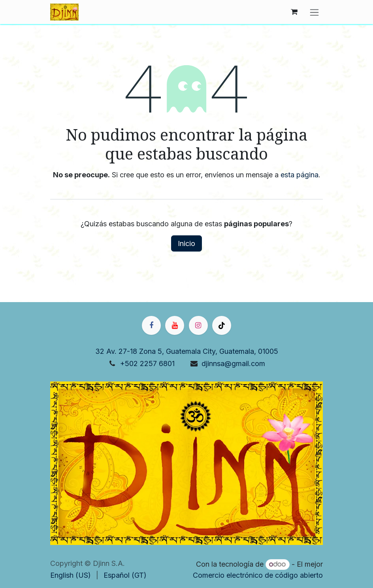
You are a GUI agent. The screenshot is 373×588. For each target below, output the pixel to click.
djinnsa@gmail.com (233, 364)
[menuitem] (71, 575)
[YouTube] (175, 325)
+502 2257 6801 (147, 364)
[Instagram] (198, 325)
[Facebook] (151, 325)
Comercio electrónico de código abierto (258, 575)
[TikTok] (222, 325)
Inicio (186, 243)
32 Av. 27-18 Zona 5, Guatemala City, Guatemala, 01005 (187, 351)
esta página (300, 175)
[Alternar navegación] (314, 12)
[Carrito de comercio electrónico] (294, 12)
